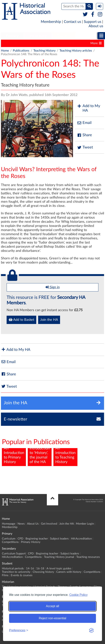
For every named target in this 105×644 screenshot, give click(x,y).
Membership (51, 22)
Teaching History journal (59, 557)
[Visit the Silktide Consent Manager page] (91, 630)
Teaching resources (88, 557)
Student (64, 36)
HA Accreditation (81, 539)
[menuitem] (12, 36)
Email (84, 123)
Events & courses (22, 575)
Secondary (38, 36)
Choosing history (43, 572)
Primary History (13, 43)
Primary (12, 36)
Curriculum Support (14, 554)
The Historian (66, 43)
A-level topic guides (59, 569)
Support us (93, 22)
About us (96, 26)
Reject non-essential (53, 618)
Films (5, 575)
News (21, 524)
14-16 (30, 569)
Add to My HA (88, 108)
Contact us (72, 22)
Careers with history (69, 572)
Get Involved (49, 524)
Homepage (9, 524)
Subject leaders (59, 539)
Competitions (10, 542)
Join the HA (49, 320)
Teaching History (41, 43)
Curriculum (9, 539)
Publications (21, 51)
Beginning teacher (37, 539)
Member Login (85, 524)
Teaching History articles (76, 51)
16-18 (40, 569)
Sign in (53, 287)
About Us (33, 524)
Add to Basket (21, 320)
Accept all (52, 606)
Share (84, 135)
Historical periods (13, 569)
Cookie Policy (78, 595)
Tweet (85, 147)
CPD (20, 539)
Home (5, 51)
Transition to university (16, 572)
